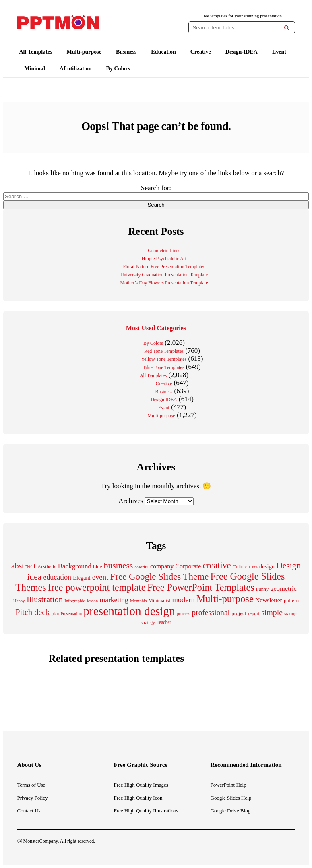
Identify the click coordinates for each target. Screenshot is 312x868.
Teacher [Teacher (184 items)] (164, 622)
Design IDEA (164, 400)
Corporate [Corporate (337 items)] (188, 566)
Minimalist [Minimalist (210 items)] (159, 601)
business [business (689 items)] (118, 566)
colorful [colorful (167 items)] (142, 567)
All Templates (36, 52)
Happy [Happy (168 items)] (19, 601)
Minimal (35, 69)
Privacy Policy (33, 798)
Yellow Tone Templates (164, 359)
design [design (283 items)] (267, 566)
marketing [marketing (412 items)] (114, 600)
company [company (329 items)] (162, 566)
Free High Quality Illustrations (146, 811)
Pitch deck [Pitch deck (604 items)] (32, 612)
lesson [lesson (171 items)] (93, 601)
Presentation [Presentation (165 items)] (71, 614)
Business (126, 52)
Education (163, 52)
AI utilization (76, 69)
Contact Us (29, 811)
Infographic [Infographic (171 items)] (75, 601)
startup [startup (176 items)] (290, 613)
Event (279, 52)
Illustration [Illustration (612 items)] (45, 599)
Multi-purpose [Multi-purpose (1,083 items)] (225, 599)
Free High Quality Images (141, 785)
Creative (201, 52)
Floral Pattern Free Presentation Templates (164, 267)
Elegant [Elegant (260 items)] (82, 578)
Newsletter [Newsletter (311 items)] (269, 600)
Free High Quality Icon (138, 798)
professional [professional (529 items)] (211, 612)
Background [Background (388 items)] (75, 566)
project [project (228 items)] (239, 613)
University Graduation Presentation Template (164, 275)
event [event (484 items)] (100, 577)
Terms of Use (31, 785)
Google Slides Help (231, 798)
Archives (131, 501)
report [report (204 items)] (254, 613)
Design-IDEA (242, 52)
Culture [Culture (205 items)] (240, 567)
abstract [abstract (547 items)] (24, 566)
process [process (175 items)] (184, 613)
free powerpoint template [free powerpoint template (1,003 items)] (97, 587)
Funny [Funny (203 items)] (262, 589)
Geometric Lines (164, 251)
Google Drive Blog (231, 811)
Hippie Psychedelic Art (164, 259)
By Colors (118, 69)
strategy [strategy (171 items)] (148, 622)
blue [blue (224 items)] (97, 567)
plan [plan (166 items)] (55, 614)
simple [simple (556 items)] (272, 612)
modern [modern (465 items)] (183, 600)
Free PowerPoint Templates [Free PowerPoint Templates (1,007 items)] (201, 587)
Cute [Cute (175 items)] (253, 567)
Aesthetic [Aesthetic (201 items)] (47, 567)
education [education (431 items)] (57, 577)
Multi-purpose (84, 52)
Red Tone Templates (164, 351)
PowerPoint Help (228, 785)
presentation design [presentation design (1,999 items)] (129, 611)
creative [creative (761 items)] (217, 565)
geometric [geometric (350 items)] (283, 589)
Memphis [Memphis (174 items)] (138, 601)
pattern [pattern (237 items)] (291, 600)
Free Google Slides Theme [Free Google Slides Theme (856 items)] (160, 577)
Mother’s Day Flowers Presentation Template (164, 283)
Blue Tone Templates (164, 367)
